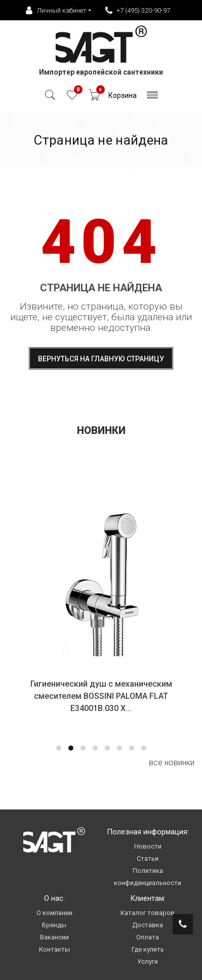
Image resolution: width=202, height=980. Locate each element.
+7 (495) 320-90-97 (138, 11)
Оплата (148, 937)
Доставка (148, 925)
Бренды (54, 925)
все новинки (172, 763)
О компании (54, 913)
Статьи (148, 858)
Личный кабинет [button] (56, 11)
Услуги (148, 961)
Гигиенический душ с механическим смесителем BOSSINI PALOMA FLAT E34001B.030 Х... (101, 696)
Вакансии (54, 937)
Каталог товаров (148, 913)
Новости (148, 846)
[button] (59, 748)
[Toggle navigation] (153, 98)
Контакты (54, 949)
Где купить (148, 949)
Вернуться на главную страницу (101, 359)
